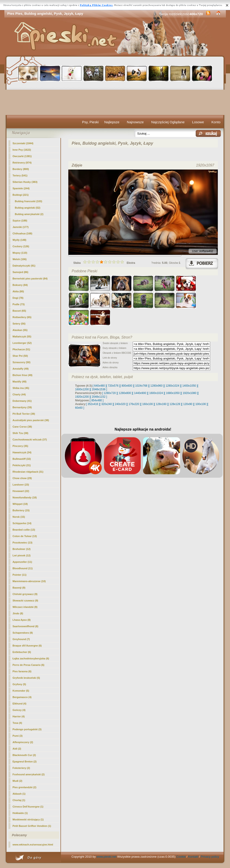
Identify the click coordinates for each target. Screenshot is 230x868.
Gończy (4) (19, 710)
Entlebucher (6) (22, 652)
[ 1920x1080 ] (190, 393)
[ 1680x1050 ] (173, 393)
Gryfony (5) (19, 684)
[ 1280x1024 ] (172, 386)
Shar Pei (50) (20, 356)
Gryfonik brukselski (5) (26, 678)
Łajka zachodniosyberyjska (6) (31, 658)
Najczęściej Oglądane (168, 122)
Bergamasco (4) (22, 697)
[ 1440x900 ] (140, 393)
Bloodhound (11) (23, 568)
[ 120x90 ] (188, 404)
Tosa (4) (17, 723)
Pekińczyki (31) (22, 465)
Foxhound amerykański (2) (29, 774)
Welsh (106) (20, 259)
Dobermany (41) (22, 401)
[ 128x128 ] (175, 404)
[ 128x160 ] (161, 404)
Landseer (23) (21, 485)
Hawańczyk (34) (22, 452)
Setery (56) (19, 324)
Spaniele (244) (21, 188)
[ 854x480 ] (97, 400)
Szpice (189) (20, 221)
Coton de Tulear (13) (25, 536)
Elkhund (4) (20, 704)
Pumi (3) (18, 736)
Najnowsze (135, 122)
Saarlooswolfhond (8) (26, 626)
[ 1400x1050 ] (189, 386)
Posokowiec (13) (23, 543)
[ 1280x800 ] (125, 393)
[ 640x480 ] (99, 386)
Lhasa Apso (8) (22, 620)
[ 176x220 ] (134, 404)
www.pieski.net (106, 857)
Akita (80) (18, 291)
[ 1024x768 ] (141, 386)
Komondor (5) (21, 691)
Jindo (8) (18, 613)
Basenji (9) (19, 588)
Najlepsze (112, 122)
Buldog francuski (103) (29, 201)
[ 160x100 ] (148, 404)
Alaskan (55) (20, 330)
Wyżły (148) (20, 240)
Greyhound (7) (21, 639)
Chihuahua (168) (23, 233)
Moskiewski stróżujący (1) (28, 819)
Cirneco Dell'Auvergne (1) (28, 807)
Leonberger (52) (22, 343)
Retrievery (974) (22, 163)
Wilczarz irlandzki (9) (25, 607)
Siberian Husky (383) (25, 182)
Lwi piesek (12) (22, 555)
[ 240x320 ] (120, 404)
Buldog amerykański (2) (29, 214)
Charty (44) (19, 394)
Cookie (181, 857)
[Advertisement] (115, 102)
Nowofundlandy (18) (25, 497)
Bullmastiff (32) (22, 459)
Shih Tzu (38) (20, 433)
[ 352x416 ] (93, 404)
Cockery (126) (21, 246)
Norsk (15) (19, 517)
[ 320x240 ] (106, 404)
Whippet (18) (20, 504)
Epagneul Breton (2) (25, 762)
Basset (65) (19, 311)
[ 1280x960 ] (156, 386)
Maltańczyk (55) (22, 336)
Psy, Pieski (90, 122)
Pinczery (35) (20, 446)
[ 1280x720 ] (110, 393)
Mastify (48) (20, 382)
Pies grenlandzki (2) (24, 787)
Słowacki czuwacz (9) (25, 601)
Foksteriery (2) (21, 768)
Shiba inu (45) (21, 388)
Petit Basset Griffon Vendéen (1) (32, 826)
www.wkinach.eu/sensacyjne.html (33, 845)
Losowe (198, 122)
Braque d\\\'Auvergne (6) (27, 646)
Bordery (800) (21, 169)
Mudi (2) (17, 781)
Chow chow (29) (22, 478)
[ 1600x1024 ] (156, 393)
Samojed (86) (20, 272)
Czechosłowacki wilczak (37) (30, 440)
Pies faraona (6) (22, 671)
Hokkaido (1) (20, 813)
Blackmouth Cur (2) (24, 755)
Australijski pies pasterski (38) (31, 420)
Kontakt (193, 857)
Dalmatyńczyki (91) (24, 266)
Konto (216, 122)
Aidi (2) (17, 749)
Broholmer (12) (22, 549)
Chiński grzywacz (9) (25, 594)
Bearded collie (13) (24, 530)
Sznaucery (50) (22, 362)
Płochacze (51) (21, 349)
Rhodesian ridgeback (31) (28, 472)
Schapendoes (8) (23, 633)
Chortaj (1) (19, 800)
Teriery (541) (20, 175)
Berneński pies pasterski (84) (30, 279)
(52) (28, 208)
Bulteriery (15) (21, 510)
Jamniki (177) (21, 227)
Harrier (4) (19, 716)
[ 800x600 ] (127, 386)
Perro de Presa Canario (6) (29, 665)
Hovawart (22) (21, 491)
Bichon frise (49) (23, 375)
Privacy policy (210, 857)
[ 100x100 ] (201, 404)
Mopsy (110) (20, 253)
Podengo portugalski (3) (27, 729)
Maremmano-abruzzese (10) (29, 581)
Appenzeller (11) (22, 562)
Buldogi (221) (21, 195)
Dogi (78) (18, 298)
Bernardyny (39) (22, 407)
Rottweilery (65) (22, 317)
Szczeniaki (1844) (23, 143)
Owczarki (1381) (22, 156)
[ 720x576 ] (113, 386)
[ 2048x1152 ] (99, 397)
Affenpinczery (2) (23, 742)
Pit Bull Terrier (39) (24, 414)
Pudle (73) (19, 304)
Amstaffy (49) (21, 369)
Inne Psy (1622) (22, 150)
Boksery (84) (20, 285)
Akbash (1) (19, 794)
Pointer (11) (20, 575)
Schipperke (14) (22, 523)
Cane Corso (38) (22, 427)
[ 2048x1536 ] (99, 389)
